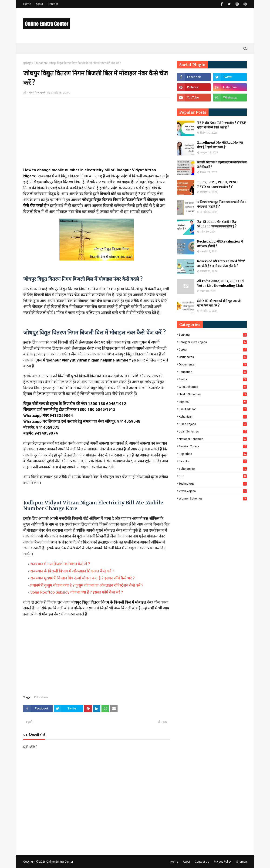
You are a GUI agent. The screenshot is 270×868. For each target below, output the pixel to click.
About (39, 4)
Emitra (213, 379)
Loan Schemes (213, 431)
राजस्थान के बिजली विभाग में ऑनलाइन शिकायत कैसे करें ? (72, 571)
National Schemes (213, 439)
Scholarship (213, 469)
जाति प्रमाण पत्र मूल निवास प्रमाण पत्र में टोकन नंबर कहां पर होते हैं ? (222, 204)
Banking (213, 335)
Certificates (213, 357)
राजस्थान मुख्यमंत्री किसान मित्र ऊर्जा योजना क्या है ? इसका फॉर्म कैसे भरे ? (82, 578)
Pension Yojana (213, 446)
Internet (213, 402)
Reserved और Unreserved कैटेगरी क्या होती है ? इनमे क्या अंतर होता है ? (221, 264)
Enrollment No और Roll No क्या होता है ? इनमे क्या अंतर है (220, 145)
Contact (53, 4)
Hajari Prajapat (36, 92)
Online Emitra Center (60, 862)
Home (27, 4)
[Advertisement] (97, 135)
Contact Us (202, 862)
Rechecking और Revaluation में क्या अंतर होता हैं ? (220, 244)
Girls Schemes (213, 387)
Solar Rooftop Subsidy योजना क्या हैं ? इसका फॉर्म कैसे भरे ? (77, 592)
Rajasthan (213, 454)
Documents (213, 364)
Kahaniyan (213, 417)
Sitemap (241, 862)
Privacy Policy (223, 862)
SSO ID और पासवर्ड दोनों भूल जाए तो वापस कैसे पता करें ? (219, 303)
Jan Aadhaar (213, 409)
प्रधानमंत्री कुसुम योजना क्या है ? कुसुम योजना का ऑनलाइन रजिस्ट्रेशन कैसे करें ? (87, 585)
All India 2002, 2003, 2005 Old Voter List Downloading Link (220, 283)
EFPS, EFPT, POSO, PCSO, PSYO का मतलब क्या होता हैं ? (218, 184)
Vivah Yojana (213, 491)
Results (213, 461)
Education (40, 63)
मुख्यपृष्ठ (27, 63)
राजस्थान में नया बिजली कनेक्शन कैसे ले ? (60, 564)
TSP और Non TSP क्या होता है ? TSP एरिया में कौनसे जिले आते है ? (222, 125)
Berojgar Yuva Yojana (213, 342)
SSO (213, 476)
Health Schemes (213, 394)
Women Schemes (213, 498)
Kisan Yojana (213, 424)
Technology (213, 484)
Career (213, 350)
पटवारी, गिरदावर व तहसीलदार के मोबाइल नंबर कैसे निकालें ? (222, 165)
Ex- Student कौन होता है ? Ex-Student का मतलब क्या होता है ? (217, 224)
